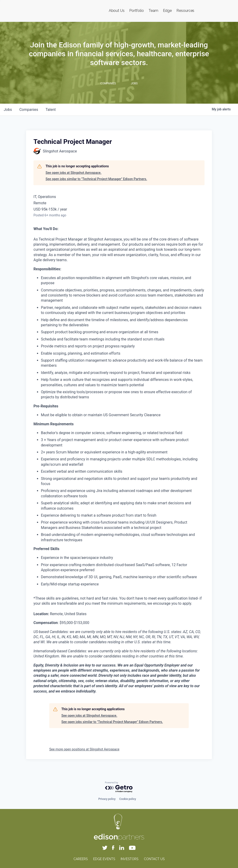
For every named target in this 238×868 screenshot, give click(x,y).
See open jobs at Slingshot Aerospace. (73, 173)
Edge (167, 11)
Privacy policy (107, 799)
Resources (185, 11)
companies (29, 110)
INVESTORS (129, 859)
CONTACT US (154, 859)
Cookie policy (128, 799)
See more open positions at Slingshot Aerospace (84, 749)
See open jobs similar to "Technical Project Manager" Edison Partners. (96, 179)
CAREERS (81, 859)
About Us (117, 11)
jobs (8, 110)
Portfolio (137, 11)
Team (153, 11)
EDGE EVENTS (104, 859)
